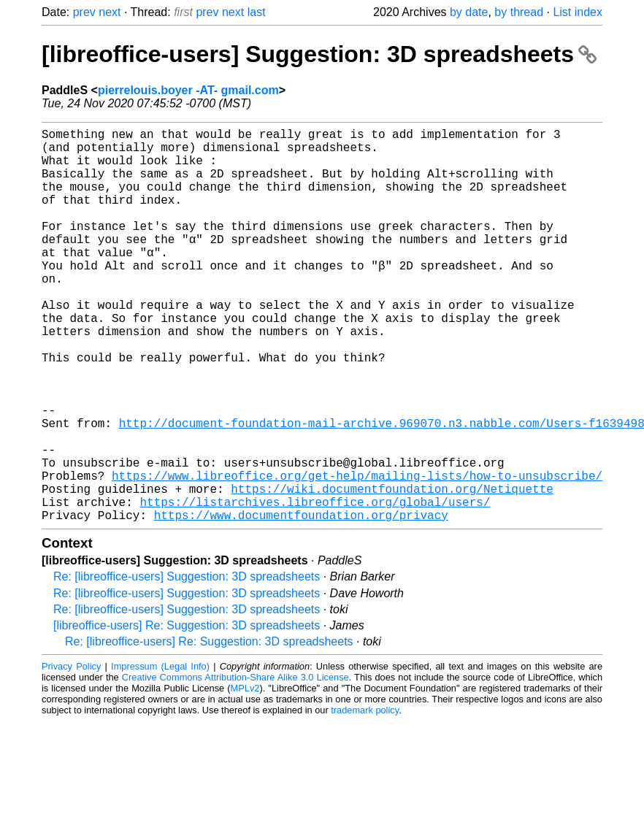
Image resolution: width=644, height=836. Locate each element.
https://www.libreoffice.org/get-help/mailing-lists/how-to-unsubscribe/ (357, 554)
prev (84, 12)
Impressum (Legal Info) (160, 754)
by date (469, 12)
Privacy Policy (71, 754)
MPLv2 (245, 776)
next (110, 12)
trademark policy (365, 798)
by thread (519, 12)
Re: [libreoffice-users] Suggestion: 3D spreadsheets (187, 664)
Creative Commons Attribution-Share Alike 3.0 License (235, 765)
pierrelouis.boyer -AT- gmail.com (188, 90)
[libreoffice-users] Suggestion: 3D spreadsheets (319, 54)
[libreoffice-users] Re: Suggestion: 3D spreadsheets (187, 713)
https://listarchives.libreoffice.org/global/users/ (315, 586)
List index (578, 12)
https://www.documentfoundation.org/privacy (301, 602)
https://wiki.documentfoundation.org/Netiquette (392, 570)
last (257, 12)
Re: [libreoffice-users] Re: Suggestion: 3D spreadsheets (209, 729)
